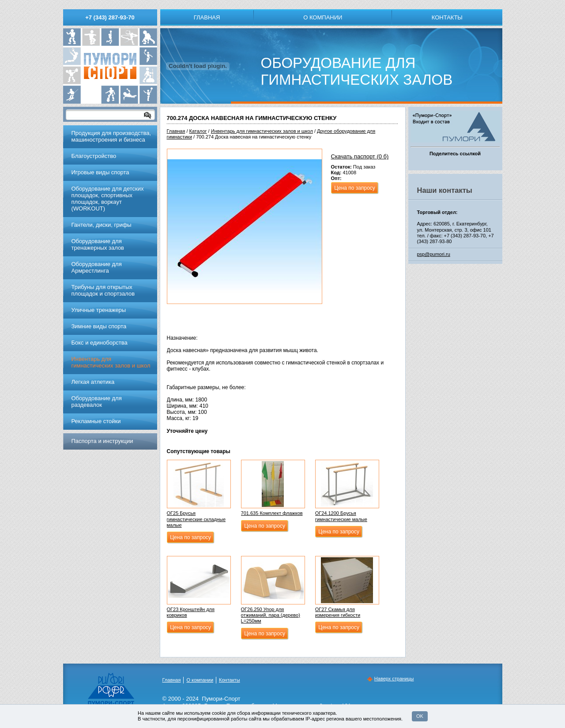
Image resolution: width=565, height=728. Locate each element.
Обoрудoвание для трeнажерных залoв (98, 244)
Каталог (198, 131)
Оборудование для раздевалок (97, 402)
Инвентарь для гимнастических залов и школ (262, 131)
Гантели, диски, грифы (102, 225)
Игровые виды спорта (100, 172)
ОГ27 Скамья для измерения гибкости (338, 612)
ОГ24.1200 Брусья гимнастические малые (341, 516)
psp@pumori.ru (434, 254)
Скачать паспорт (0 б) (360, 156)
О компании (323, 17)
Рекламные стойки (96, 421)
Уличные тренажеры (99, 310)
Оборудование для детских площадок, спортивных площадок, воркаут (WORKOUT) (108, 199)
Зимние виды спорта (99, 326)
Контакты (447, 17)
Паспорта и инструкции (102, 441)
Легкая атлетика (93, 382)
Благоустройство (94, 156)
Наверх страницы (394, 679)
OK (420, 716)
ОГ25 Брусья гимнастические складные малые (196, 519)
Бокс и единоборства (100, 343)
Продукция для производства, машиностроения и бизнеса (111, 136)
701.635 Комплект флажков (272, 513)
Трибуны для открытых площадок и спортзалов (103, 290)
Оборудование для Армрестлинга (97, 267)
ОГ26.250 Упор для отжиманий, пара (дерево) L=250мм (271, 615)
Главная (207, 17)
